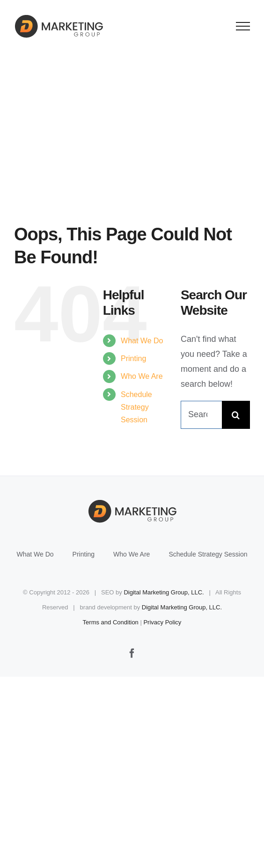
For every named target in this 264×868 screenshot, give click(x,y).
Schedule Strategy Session (136, 407)
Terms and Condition (111, 622)
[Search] (236, 415)
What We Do (142, 341)
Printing (133, 358)
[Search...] (201, 415)
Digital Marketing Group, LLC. (164, 592)
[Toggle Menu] (243, 26)
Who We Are (142, 376)
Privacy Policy (162, 622)
